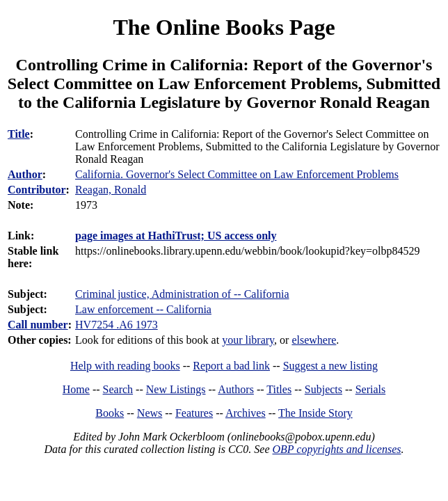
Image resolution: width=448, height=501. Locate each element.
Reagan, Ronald (111, 190)
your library (248, 340)
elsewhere (314, 340)
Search (118, 389)
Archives (246, 413)
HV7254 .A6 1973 (117, 325)
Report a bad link (231, 366)
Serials (371, 389)
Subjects (323, 389)
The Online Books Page (224, 27)
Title (19, 134)
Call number (38, 325)
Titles (279, 389)
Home (76, 389)
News (150, 413)
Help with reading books (125, 366)
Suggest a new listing (330, 366)
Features (194, 413)
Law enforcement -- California (143, 309)
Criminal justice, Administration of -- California (182, 294)
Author (25, 174)
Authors (236, 389)
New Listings (176, 389)
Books (110, 413)
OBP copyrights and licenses (336, 449)
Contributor (37, 190)
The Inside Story (315, 413)
